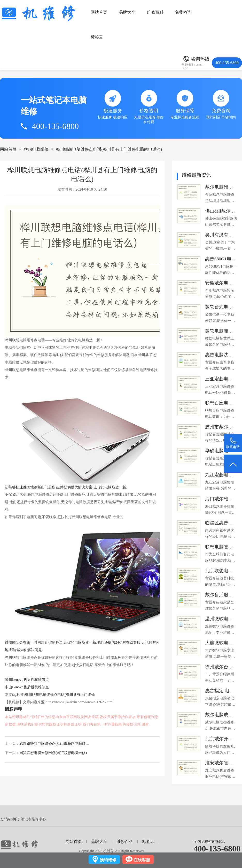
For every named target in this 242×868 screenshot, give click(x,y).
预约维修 (108, 860)
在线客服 (142, 860)
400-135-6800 (217, 849)
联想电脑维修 (36, 149)
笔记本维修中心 (33, 819)
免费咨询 (183, 12)
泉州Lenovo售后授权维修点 (27, 680)
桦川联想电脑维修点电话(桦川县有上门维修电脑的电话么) (109, 149)
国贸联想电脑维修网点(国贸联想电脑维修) (53, 753)
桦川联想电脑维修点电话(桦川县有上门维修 (60, 695)
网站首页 (99, 12)
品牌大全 (127, 12)
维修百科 (155, 12)
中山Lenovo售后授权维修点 (27, 687)
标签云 (97, 37)
